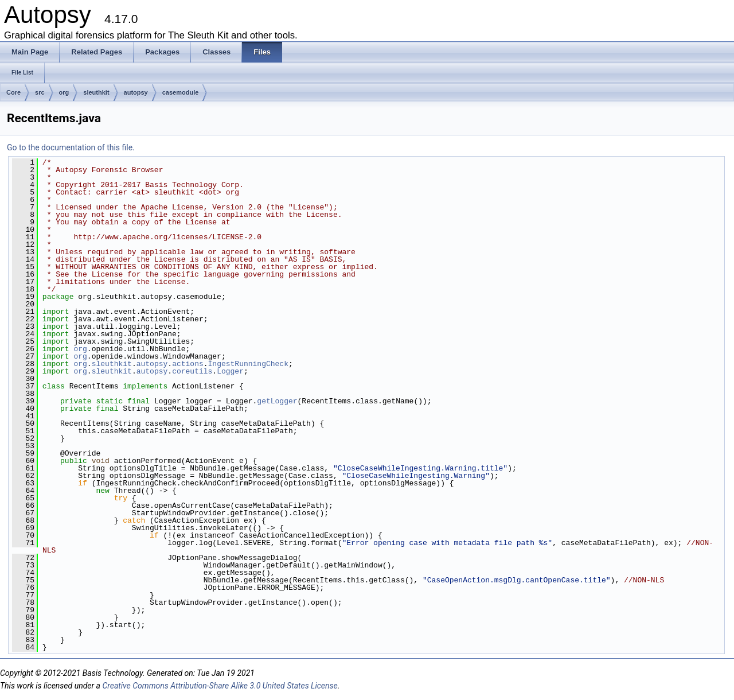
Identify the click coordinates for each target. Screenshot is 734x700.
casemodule (181, 92)
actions (188, 364)
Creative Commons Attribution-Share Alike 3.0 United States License (220, 686)
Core (13, 92)
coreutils (192, 371)
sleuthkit (96, 92)
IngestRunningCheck (248, 364)
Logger (230, 371)
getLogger (277, 401)
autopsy (136, 92)
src (40, 92)
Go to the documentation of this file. (71, 147)
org (64, 92)
